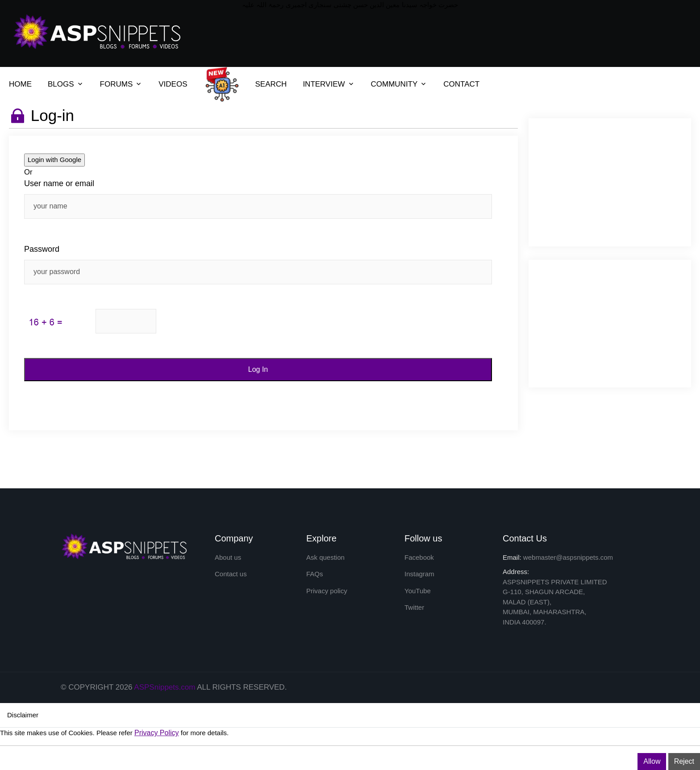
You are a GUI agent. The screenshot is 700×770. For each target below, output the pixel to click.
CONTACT (461, 84)
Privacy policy (327, 591)
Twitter (414, 607)
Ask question (325, 557)
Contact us (231, 574)
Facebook (419, 557)
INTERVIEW (324, 84)
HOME (20, 84)
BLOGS (61, 84)
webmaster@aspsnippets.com (568, 557)
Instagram (419, 574)
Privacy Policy (157, 733)
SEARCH (271, 84)
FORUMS (117, 84)
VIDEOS (173, 84)
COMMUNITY (394, 84)
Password (42, 249)
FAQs (315, 574)
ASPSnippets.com (165, 687)
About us (228, 557)
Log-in (52, 115)
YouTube (418, 591)
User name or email (59, 183)
